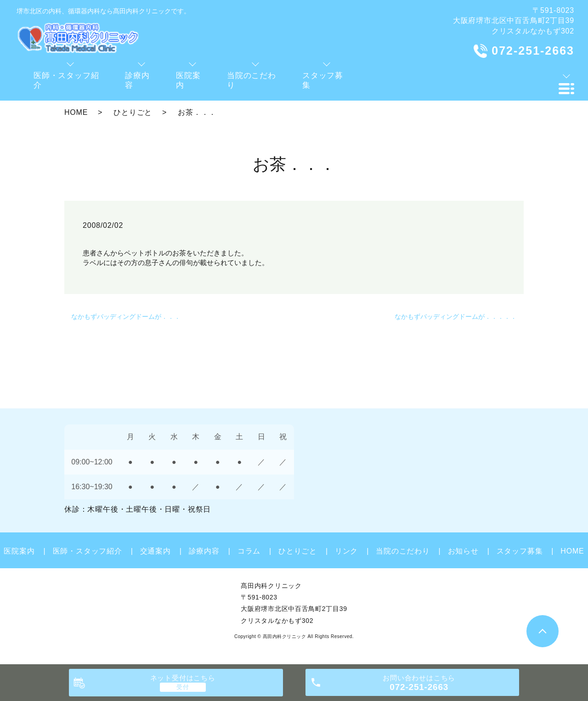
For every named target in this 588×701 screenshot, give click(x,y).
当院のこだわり (403, 551)
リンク (346, 551)
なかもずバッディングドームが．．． (126, 317)
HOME (76, 112)
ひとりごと (133, 112)
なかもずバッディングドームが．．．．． (456, 317)
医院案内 (19, 551)
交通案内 (155, 551)
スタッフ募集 (520, 551)
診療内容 (204, 551)
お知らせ (463, 551)
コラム (249, 551)
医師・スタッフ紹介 (88, 551)
